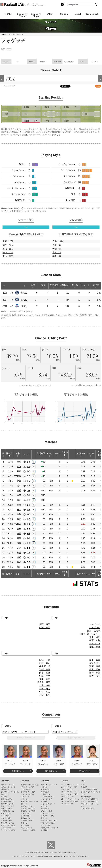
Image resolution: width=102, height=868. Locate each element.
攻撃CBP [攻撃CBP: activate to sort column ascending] (81, 454)
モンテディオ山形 (27, 794)
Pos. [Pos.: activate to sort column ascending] (49, 454)
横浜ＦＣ (24, 804)
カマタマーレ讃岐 (47, 816)
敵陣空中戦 (20, 200)
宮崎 (19, 481)
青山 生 (57, 249)
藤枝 (19, 491)
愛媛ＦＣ (44, 818)
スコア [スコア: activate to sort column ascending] (27, 454)
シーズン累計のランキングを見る (86, 385)
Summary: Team (22, 15)
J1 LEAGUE (5, 781)
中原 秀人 (45, 692)
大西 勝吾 (45, 624)
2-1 (28, 495)
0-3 (28, 491)
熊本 (19, 467)
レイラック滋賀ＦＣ (48, 804)
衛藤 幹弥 (95, 640)
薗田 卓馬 (95, 660)
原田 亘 (57, 245)
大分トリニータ (27, 828)
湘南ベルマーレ (27, 806)
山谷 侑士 (95, 676)
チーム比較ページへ (26, 738)
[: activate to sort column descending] (4, 286)
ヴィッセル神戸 (7, 821)
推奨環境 (37, 852)
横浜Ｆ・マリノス (7, 806)
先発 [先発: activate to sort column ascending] (43, 286)
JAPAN (50, 14)
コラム (83, 785)
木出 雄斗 (95, 637)
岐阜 (19, 519)
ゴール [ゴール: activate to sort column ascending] (75, 286)
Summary (65, 781)
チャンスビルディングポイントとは (35, 385)
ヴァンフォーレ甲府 (28, 809)
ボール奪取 (70, 200)
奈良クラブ (45, 809)
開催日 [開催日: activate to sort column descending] (9, 454)
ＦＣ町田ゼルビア (7, 801)
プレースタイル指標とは (90, 799)
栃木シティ (25, 799)
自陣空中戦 (70, 188)
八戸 (19, 548)
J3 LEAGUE (45, 781)
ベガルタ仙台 (26, 790)
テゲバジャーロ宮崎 (28, 830)
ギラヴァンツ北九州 (48, 823)
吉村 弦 (57, 253)
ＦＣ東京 (4, 797)
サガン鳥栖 (25, 825)
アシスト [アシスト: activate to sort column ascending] (65, 454)
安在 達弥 (58, 241)
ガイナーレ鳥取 (47, 811)
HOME (8, 14)
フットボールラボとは (89, 790)
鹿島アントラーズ (7, 785)
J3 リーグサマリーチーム (70, 799)
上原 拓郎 (8, 241)
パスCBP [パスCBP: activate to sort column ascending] (91, 454)
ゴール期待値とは (87, 809)
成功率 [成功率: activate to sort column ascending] (96, 286)
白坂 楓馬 (45, 628)
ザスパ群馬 (45, 790)
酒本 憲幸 (45, 679)
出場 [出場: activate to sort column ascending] (33, 286)
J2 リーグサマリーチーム (70, 792)
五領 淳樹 (45, 670)
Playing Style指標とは (14, 211)
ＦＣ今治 (24, 823)
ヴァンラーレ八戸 (27, 787)
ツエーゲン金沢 (47, 799)
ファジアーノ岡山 (7, 823)
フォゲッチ (95, 624)
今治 (19, 495)
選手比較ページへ (76, 738)
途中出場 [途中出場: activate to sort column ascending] (54, 286)
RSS (98, 86)
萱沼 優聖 (95, 666)
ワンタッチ (18, 170)
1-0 (28, 481)
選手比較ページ (18, 771)
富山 (19, 500)
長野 (19, 562)
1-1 (28, 529)
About (78, 14)
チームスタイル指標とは (90, 801)
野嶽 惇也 (45, 676)
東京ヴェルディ (7, 799)
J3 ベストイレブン (68, 804)
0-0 (28, 476)
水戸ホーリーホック (8, 787)
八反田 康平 (44, 682)
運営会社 (62, 852)
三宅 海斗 (45, 695)
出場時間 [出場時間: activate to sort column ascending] (64, 286)
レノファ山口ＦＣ (47, 813)
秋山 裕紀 (45, 685)
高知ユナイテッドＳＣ (49, 821)
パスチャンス (69, 176)
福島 (19, 471)
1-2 (28, 486)
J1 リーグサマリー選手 (69, 787)
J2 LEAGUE (25, 781)
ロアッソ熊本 (46, 825)
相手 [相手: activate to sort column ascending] (18, 454)
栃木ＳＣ (44, 787)
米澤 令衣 (95, 673)
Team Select (92, 14)
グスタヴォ (95, 663)
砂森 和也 (95, 647)
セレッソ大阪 (6, 818)
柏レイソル (5, 794)
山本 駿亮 (95, 670)
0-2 (28, 562)
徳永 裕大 (8, 245)
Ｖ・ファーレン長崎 (8, 830)
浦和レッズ (5, 790)
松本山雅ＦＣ (46, 794)
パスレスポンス (18, 194)
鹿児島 (24, 293)
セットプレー (16, 188)
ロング (20, 182)
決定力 (22, 164)
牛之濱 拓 (45, 666)
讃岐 (19, 505)
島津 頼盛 (45, 689)
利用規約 (29, 852)
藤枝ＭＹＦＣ (26, 818)
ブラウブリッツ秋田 (28, 792)
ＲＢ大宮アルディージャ (30, 801)
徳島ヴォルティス (27, 821)
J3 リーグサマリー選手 (69, 801)
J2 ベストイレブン (68, 797)
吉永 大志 (8, 249)
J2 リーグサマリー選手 (69, 794)
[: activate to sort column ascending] (9, 286)
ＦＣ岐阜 (44, 801)
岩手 (19, 486)
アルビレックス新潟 (28, 811)
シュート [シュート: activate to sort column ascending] (85, 286)
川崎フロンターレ (7, 804)
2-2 (28, 467)
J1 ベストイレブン (68, 790)
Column (64, 14)
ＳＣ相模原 (45, 792)
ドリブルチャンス (67, 164)
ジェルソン (95, 643)
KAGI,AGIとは (86, 797)
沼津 (19, 538)
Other (83, 781)
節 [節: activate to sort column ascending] (3, 454)
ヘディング (18, 176)
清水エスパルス (7, 809)
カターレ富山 (26, 813)
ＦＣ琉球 (44, 830)
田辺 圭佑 (45, 660)
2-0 (28, 471)
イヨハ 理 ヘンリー (89, 634)
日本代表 (84, 787)
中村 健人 (45, 663)
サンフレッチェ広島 (8, 825)
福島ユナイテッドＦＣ (49, 785)
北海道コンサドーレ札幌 (30, 785)
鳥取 (19, 462)
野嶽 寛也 (45, 673)
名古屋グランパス (7, 811)
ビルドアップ (69, 182)
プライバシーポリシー (49, 852)
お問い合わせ (71, 852)
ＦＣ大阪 (44, 806)
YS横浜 (18, 476)
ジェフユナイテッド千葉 (10, 792)
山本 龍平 (8, 256)
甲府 (24, 306)
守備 (73, 194)
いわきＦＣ (25, 797)
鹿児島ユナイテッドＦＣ (50, 828)
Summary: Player (36, 15)
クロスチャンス (68, 170)
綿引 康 (57, 256)
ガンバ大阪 (5, 816)
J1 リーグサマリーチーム (70, 785)
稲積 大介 (8, 253)
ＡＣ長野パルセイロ (48, 797)
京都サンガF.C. (6, 813)
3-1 (28, 538)
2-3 (28, 462)
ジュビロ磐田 (26, 816)
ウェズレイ (95, 628)
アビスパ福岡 (6, 828)
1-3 (28, 524)
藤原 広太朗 (94, 631)
